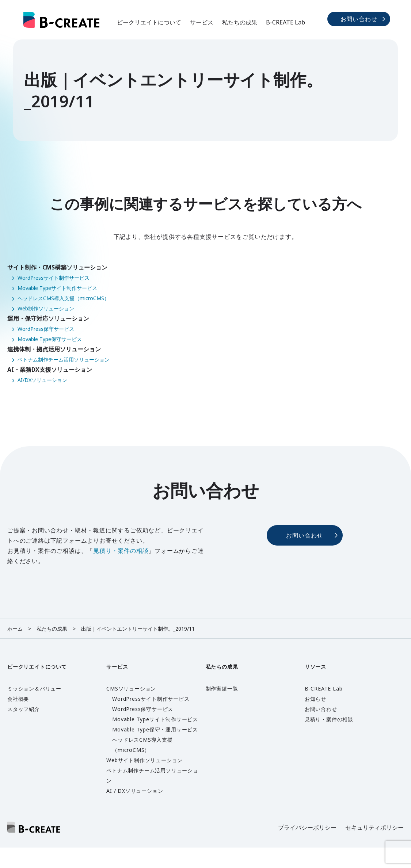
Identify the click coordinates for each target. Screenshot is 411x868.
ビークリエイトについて (149, 22)
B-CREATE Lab (286, 22)
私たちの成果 (240, 22)
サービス (202, 22)
